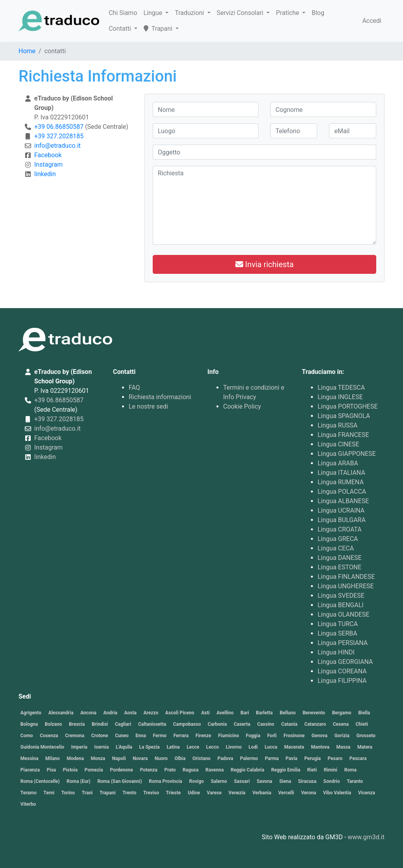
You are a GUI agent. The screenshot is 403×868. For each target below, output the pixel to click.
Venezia (237, 793)
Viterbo (28, 804)
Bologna (29, 724)
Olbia (180, 758)
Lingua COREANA (342, 671)
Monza (98, 758)
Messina (30, 758)
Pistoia (70, 770)
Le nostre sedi (148, 406)
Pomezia (94, 770)
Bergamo (342, 713)
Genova (320, 736)
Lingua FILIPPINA (342, 681)
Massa (344, 747)
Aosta (130, 713)
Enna (141, 736)
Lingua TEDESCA (341, 388)
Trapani (159, 29)
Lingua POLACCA (342, 492)
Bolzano (54, 724)
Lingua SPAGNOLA (344, 416)
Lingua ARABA (338, 463)
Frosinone (294, 736)
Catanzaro (315, 724)
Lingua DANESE (340, 558)
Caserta (242, 724)
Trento (129, 793)
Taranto (355, 781)
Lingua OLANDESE (344, 614)
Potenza (149, 770)
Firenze (203, 736)
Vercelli (286, 793)
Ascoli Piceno (180, 713)
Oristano (201, 758)
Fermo (160, 736)
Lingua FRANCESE (343, 435)
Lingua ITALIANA (341, 473)
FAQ (134, 388)
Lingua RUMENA (341, 482)
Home (27, 51)
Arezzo (151, 713)
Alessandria (61, 713)
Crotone (100, 736)
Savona (264, 781)
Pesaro (335, 758)
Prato (170, 770)
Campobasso (187, 724)
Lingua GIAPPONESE (347, 454)
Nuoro (161, 758)
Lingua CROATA (340, 529)
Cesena (341, 724)
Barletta (264, 713)
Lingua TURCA (338, 624)
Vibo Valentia (337, 793)
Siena (285, 781)
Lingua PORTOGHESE (348, 406)
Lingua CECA (336, 548)
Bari (245, 713)
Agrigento (31, 713)
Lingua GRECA (338, 539)
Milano (53, 758)
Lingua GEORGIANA (345, 662)
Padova (225, 758)
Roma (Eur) (78, 781)
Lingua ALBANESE (343, 501)
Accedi (372, 21)
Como (27, 736)
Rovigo (197, 781)
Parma (272, 758)
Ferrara (181, 736)
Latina (173, 747)
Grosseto (366, 736)
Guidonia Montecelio (42, 747)
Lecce (193, 747)
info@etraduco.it (57, 146)
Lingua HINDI (336, 652)
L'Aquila (124, 747)
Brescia (77, 724)
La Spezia (150, 747)
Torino (68, 793)
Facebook (48, 155)
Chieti (361, 724)
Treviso (151, 793)
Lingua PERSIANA (343, 643)
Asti (205, 713)
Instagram (48, 164)
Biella (364, 713)
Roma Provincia (165, 781)
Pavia (292, 758)
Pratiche (288, 13)
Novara (140, 758)
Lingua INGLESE (340, 397)
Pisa (52, 770)
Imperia (79, 747)
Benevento (314, 713)
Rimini (331, 770)
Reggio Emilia (286, 770)
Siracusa (307, 781)
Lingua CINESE (338, 444)
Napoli (119, 758)
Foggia (253, 736)
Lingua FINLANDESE (346, 577)
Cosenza (49, 736)
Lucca (271, 747)
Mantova (320, 747)
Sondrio (332, 781)
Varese (214, 793)
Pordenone (121, 770)
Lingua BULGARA (342, 520)
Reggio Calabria (247, 770)
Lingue (154, 13)
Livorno (234, 747)
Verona (309, 793)
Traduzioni (190, 13)
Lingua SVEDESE (341, 596)
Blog (318, 13)
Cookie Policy (242, 406)
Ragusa (190, 770)
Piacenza (30, 770)
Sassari (242, 781)
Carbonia (217, 724)
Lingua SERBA (337, 633)
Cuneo (122, 736)
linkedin (45, 174)
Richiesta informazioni (160, 397)
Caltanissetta (152, 724)
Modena (75, 758)
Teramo (29, 793)
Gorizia (342, 736)
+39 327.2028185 (59, 136)
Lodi (253, 747)
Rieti (312, 770)
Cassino (266, 724)
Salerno (219, 781)
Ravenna (214, 770)
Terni (49, 793)
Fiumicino (228, 736)
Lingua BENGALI (341, 605)
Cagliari (123, 724)
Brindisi (100, 724)
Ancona (88, 713)
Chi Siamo (123, 13)
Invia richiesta (264, 264)
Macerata (294, 747)
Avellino (225, 713)
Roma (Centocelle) (40, 781)
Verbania (262, 793)
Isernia (101, 747)
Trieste (174, 793)
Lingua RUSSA (338, 425)
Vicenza (367, 793)
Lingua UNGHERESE (346, 586)
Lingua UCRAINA (341, 510)
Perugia (312, 758)
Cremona (75, 736)
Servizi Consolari (241, 13)
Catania (289, 724)
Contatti (121, 29)
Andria (110, 713)
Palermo (249, 758)
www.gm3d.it (366, 837)
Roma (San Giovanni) (119, 781)
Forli (272, 736)
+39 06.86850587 (59, 127)
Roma (350, 770)
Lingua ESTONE (339, 567)
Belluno (288, 713)
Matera (365, 747)
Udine (194, 793)
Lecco (213, 747)
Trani (87, 793)
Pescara (358, 758)
